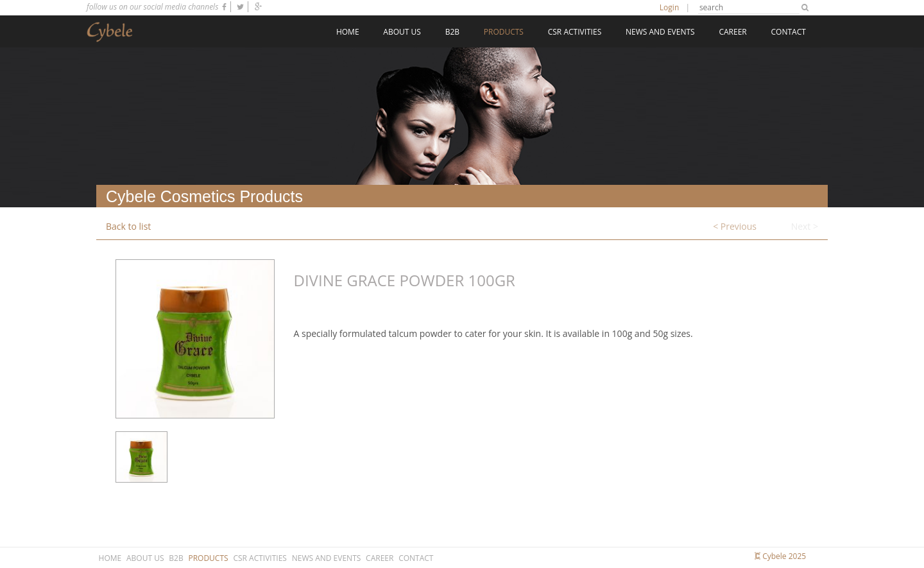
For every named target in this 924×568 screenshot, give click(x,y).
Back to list (128, 226)
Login (669, 7)
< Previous (735, 226)
